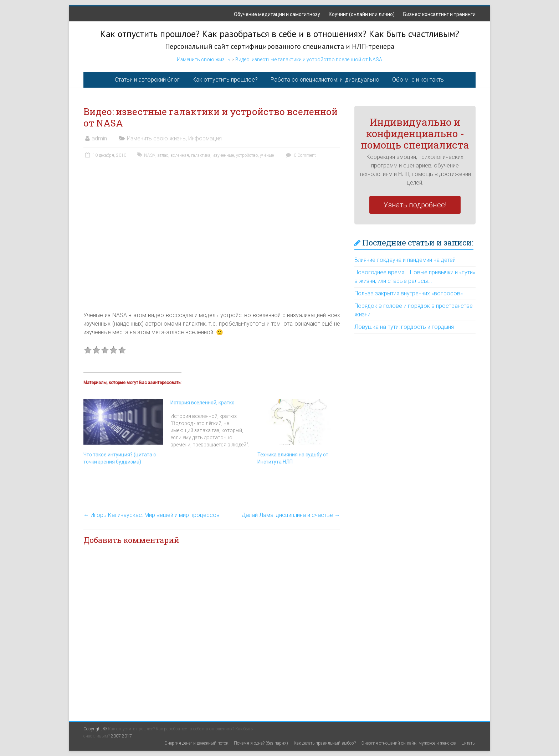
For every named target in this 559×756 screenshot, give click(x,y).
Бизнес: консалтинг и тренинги (439, 14)
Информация (205, 138)
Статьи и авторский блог (147, 80)
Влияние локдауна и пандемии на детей (405, 260)
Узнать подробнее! (415, 205)
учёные (267, 155)
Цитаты (468, 743)
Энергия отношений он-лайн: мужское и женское (409, 743)
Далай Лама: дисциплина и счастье (291, 515)
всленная (180, 155)
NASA (150, 155)
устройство (247, 155)
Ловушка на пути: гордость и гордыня (404, 327)
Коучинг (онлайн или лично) (362, 14)
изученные (223, 155)
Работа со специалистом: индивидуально (325, 80)
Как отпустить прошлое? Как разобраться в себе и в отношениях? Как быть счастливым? (280, 34)
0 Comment (300, 155)
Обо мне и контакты (418, 80)
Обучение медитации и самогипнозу (277, 14)
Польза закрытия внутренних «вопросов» (409, 293)
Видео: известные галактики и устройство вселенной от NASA (309, 59)
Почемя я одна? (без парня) (261, 743)
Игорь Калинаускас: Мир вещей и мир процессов (152, 515)
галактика (201, 155)
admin (99, 138)
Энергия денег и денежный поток (196, 743)
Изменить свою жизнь (204, 59)
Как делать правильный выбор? (325, 743)
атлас (163, 155)
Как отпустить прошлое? (225, 80)
